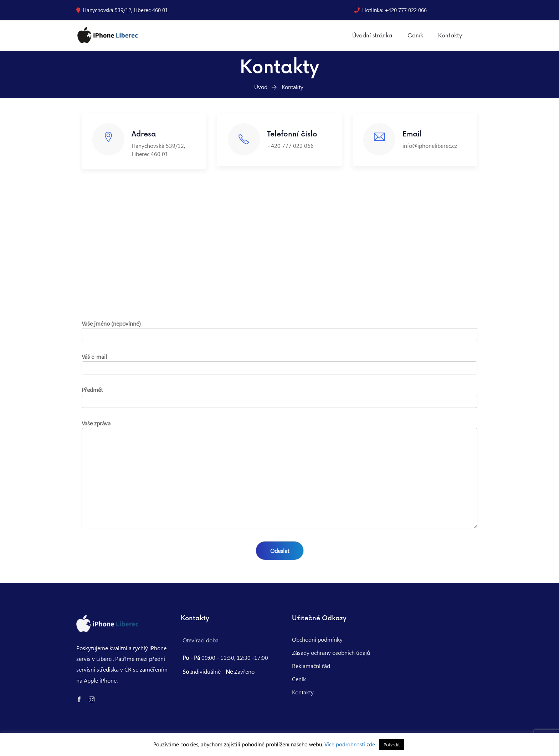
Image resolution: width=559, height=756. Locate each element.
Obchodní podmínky (317, 644)
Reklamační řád (311, 670)
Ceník (413, 38)
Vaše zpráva (279, 479)
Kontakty (447, 38)
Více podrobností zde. (350, 744)
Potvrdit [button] (392, 744)
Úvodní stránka (370, 38)
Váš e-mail (279, 367)
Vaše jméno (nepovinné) (279, 334)
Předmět (279, 400)
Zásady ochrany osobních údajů (331, 657)
